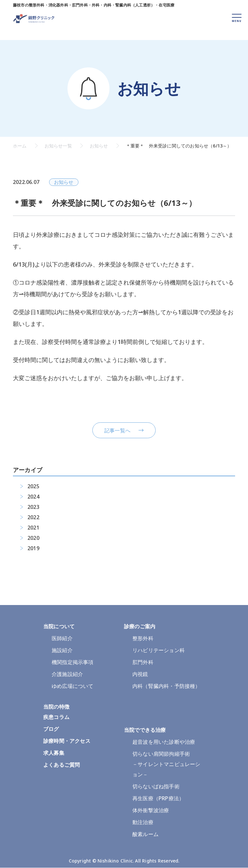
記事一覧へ (117, 430)
